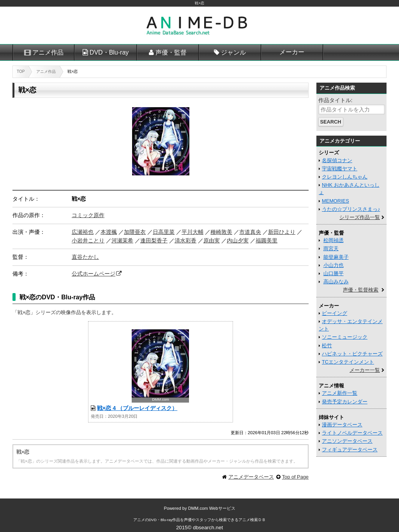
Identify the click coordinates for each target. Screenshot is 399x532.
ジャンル (233, 52)
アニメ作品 (48, 52)
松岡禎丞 (334, 240)
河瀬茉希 (122, 240)
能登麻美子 (336, 257)
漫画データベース (342, 425)
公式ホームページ (94, 274)
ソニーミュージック (345, 337)
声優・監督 (171, 52)
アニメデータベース (251, 477)
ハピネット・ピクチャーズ (352, 354)
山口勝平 (334, 273)
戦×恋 (199, 3)
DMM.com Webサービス (212, 508)
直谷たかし (85, 257)
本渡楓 (109, 232)
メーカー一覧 (365, 370)
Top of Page (295, 477)
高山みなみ (336, 282)
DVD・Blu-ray (109, 52)
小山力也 (334, 265)
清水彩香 (185, 240)
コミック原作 (88, 215)
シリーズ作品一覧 (360, 217)
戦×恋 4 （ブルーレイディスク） (137, 408)
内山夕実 (238, 240)
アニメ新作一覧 (340, 393)
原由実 (212, 240)
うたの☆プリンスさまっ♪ (351, 209)
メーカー (292, 52)
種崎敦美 (221, 232)
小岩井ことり (88, 240)
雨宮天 (331, 248)
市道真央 (250, 232)
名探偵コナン (337, 160)
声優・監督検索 (361, 290)
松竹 (327, 346)
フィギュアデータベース (350, 450)
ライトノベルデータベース (352, 433)
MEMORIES (335, 201)
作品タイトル (335, 100)
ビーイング (335, 313)
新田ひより (282, 232)
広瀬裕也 (83, 232)
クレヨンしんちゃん (345, 177)
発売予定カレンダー (345, 402)
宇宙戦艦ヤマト (340, 169)
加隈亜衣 (135, 232)
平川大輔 (192, 232)
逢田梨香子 (154, 240)
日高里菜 (164, 232)
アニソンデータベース (347, 441)
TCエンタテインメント (348, 362)
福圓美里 (267, 240)
